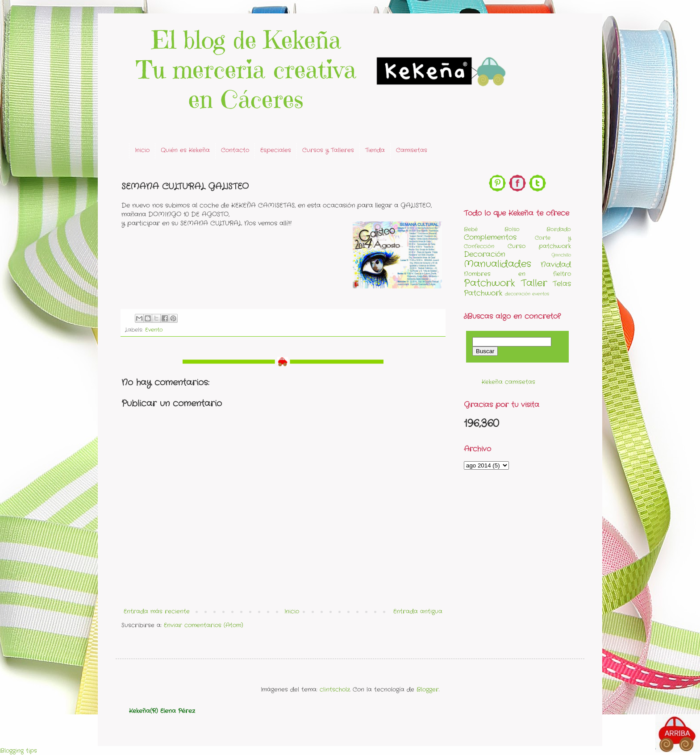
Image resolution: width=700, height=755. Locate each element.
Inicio (142, 150)
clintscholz (335, 690)
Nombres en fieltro (517, 274)
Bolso (512, 229)
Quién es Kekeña (185, 150)
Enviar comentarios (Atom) (204, 625)
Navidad (556, 265)
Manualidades (498, 264)
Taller (534, 283)
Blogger (428, 690)
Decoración (485, 254)
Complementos (490, 238)
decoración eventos (527, 294)
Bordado (559, 229)
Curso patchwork (539, 246)
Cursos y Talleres (328, 150)
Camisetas (412, 150)
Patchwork (490, 283)
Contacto (235, 150)
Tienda (375, 150)
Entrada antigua (418, 611)
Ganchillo (561, 255)
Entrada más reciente (157, 611)
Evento (154, 330)
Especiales (276, 150)
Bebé (471, 229)
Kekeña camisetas (508, 382)
